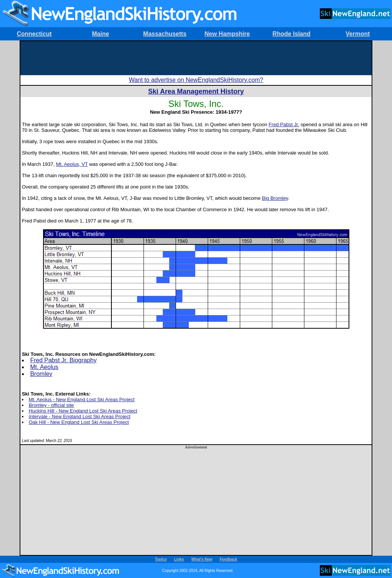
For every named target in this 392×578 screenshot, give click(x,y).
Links (179, 559)
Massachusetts (165, 34)
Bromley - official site (51, 405)
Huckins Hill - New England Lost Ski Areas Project (83, 411)
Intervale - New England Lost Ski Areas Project (80, 416)
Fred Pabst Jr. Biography (63, 360)
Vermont (358, 34)
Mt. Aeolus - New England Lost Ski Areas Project (82, 399)
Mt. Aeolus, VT (72, 164)
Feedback (228, 559)
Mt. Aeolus (44, 367)
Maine (100, 34)
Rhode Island (292, 34)
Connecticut (34, 34)
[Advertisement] (196, 58)
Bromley (41, 374)
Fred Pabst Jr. (284, 124)
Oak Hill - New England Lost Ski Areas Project (79, 422)
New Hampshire (227, 34)
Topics (161, 559)
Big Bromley (275, 198)
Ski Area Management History (196, 91)
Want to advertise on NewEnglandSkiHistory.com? (196, 80)
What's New (202, 559)
